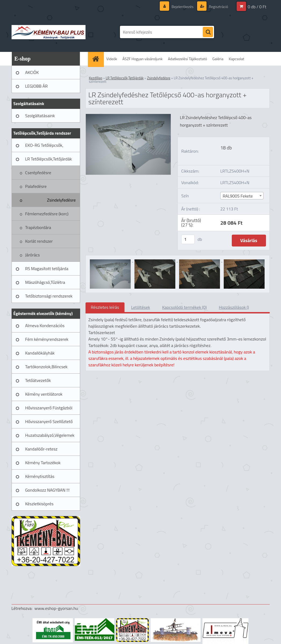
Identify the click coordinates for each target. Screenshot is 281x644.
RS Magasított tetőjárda (47, 269)
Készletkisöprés (39, 504)
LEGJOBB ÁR (37, 86)
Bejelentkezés (183, 7)
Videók (112, 59)
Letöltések (141, 307)
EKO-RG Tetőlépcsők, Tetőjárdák (44, 147)
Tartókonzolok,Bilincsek (46, 367)
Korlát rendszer (39, 241)
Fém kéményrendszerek (47, 339)
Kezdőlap (96, 78)
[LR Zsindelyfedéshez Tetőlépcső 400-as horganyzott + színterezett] (128, 116)
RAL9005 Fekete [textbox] (238, 196)
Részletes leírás (105, 307)
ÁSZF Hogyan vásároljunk (142, 59)
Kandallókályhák (40, 353)
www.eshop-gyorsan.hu (56, 608)
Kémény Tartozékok (43, 463)
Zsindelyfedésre (61, 200)
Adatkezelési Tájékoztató (188, 59)
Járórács (33, 255)
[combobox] (242, 196)
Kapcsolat (237, 59)
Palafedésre (36, 186)
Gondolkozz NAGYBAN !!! (47, 490)
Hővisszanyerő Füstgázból (49, 408)
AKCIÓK (32, 72)
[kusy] (188, 239)
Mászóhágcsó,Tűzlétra (45, 282)
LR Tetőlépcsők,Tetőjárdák (49, 159)
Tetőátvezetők (38, 380)
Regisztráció (218, 7)
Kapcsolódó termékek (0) (184, 307)
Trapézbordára (38, 227)
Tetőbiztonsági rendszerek (49, 296)
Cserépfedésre (38, 173)
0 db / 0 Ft (257, 7)
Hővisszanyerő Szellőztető (49, 421)
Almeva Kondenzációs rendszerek (45, 327)
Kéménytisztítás (40, 476)
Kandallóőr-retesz (41, 449)
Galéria (218, 59)
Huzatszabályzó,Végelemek (50, 435)
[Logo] (49, 32)
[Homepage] (98, 59)
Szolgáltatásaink (40, 116)
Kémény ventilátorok (44, 394)
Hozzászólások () (234, 307)
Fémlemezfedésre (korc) (47, 214)
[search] (208, 32)
